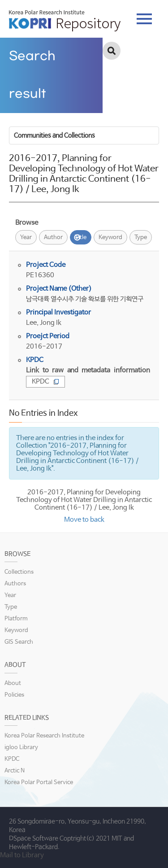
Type (141, 238)
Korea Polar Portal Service (39, 783)
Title (81, 238)
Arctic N (15, 771)
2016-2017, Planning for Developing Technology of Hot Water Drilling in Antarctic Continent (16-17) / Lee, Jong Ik (84, 500)
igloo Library (21, 748)
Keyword (110, 238)
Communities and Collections (54, 135)
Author (53, 238)
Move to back (84, 520)
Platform (16, 619)
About (13, 683)
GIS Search (19, 642)
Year (26, 238)
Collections (19, 572)
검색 (112, 51)
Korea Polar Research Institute (44, 736)
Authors (15, 584)
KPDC (45, 382)
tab (144, 19)
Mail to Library (22, 855)
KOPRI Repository (65, 21)
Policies (14, 695)
